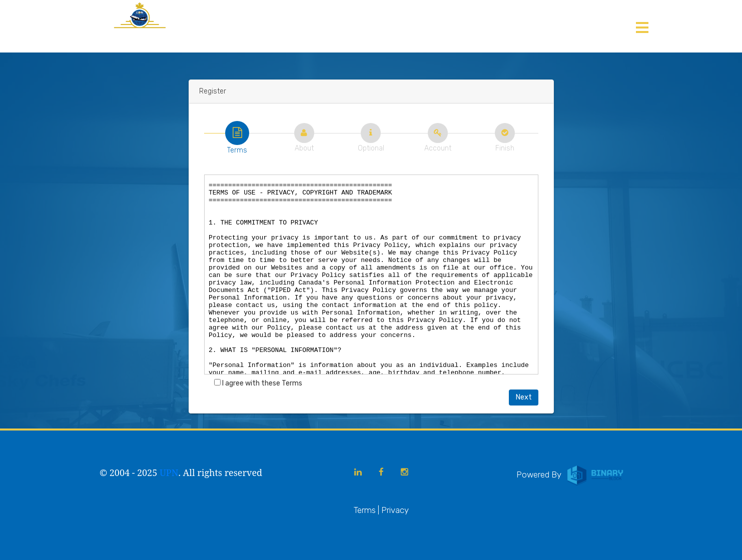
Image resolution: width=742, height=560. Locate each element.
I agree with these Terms (258, 383)
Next (524, 397)
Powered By (571, 474)
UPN (169, 472)
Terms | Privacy (381, 510)
